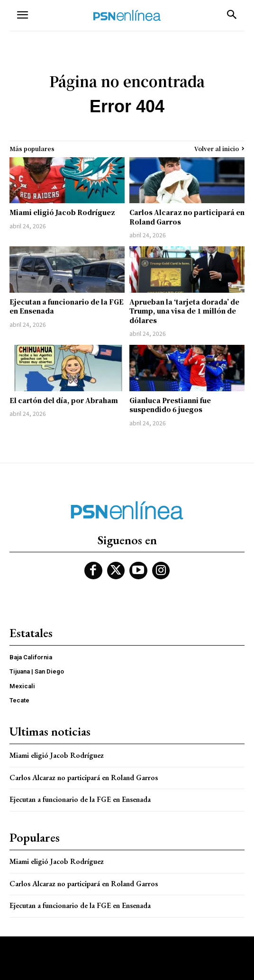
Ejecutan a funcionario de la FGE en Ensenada (67, 306)
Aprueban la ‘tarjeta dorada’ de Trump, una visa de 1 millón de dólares (184, 311)
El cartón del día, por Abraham (64, 400)
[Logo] (127, 15)
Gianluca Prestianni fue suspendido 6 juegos (170, 405)
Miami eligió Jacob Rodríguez (62, 212)
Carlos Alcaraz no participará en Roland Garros (187, 217)
